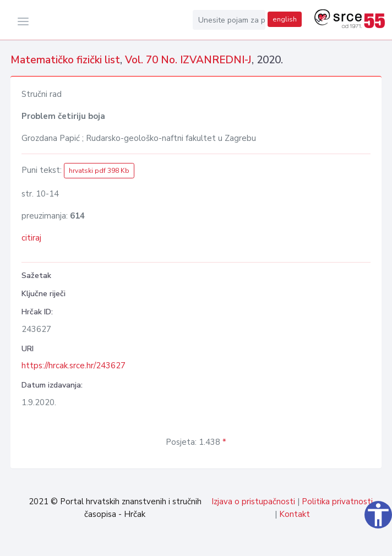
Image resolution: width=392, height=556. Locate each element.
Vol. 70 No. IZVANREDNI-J (188, 60)
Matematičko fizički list (65, 60)
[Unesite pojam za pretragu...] (229, 20)
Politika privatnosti (337, 502)
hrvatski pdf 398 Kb (99, 171)
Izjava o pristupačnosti (253, 502)
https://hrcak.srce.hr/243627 (73, 366)
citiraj (31, 238)
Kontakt (295, 514)
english (285, 19)
